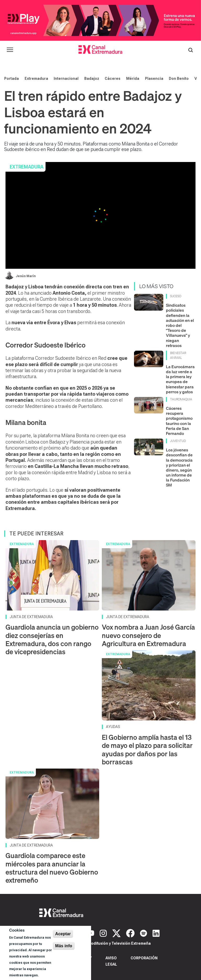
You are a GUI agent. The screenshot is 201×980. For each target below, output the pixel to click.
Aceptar (63, 934)
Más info (64, 946)
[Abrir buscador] (191, 50)
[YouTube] (91, 933)
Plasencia (154, 79)
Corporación (144, 958)
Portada (12, 79)
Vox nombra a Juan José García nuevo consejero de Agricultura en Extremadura (148, 635)
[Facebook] (131, 933)
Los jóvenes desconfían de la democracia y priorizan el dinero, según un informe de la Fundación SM (179, 467)
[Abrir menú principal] (10, 50)
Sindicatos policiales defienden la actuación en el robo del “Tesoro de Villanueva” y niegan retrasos (180, 325)
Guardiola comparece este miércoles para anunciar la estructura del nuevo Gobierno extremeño (52, 868)
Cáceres (113, 79)
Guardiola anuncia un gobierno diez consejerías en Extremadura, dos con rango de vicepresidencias (52, 639)
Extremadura (36, 79)
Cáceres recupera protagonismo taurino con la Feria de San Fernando (179, 421)
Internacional (66, 79)
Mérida (133, 79)
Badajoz (92, 79)
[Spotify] (144, 933)
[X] (117, 933)
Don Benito (179, 79)
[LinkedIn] (156, 933)
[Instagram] (104, 933)
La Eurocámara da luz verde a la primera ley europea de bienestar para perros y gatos (180, 379)
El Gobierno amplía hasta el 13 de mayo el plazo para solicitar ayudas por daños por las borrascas (147, 750)
